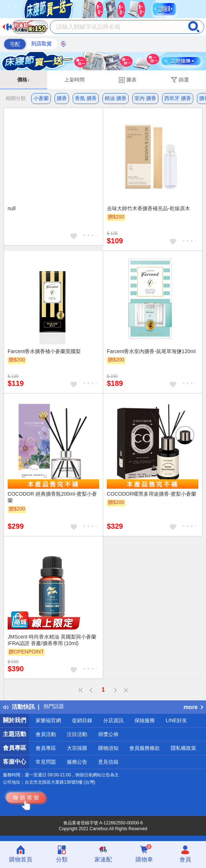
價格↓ (23, 80)
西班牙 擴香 (178, 98)
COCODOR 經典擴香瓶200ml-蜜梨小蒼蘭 (52, 497)
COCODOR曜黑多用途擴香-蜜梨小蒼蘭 (152, 494)
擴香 (62, 98)
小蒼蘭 (41, 98)
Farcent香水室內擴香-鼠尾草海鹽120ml (151, 351)
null (12, 208)
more (193, 707)
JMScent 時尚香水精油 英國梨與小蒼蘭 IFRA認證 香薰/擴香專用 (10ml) (52, 640)
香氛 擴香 (86, 98)
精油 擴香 (116, 98)
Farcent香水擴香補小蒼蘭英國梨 (44, 351)
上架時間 (74, 80)
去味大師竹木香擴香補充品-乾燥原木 (148, 208)
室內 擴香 (145, 98)
